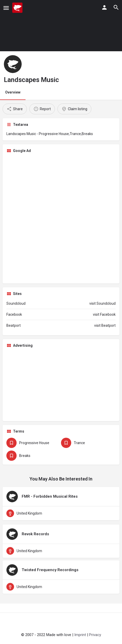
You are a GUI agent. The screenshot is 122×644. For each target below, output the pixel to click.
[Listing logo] (13, 64)
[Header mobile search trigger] (116, 7)
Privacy (95, 635)
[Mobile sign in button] (104, 7)
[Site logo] (18, 8)
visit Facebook (104, 314)
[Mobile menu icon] (6, 8)
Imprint (80, 635)
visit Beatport (105, 325)
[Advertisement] (61, 218)
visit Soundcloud (102, 303)
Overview (13, 92)
